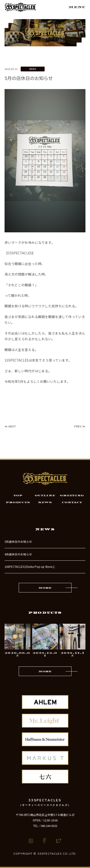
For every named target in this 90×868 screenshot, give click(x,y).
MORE (45, 588)
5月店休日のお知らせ (18, 542)
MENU (77, 7)
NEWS (33, 69)
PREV (78, 426)
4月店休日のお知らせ (18, 554)
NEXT (12, 426)
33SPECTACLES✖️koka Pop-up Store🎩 (30, 567)
